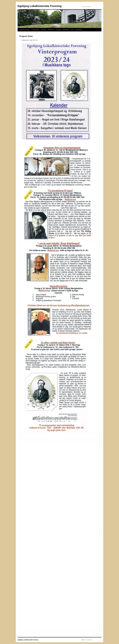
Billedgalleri (66, 30)
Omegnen (59, 30)
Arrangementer (35, 30)
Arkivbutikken (79, 30)
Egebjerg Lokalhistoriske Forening (40, 6)
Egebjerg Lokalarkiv (25, 30)
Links (72, 30)
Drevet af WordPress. (88, 640)
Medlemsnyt (51, 30)
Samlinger (44, 30)
